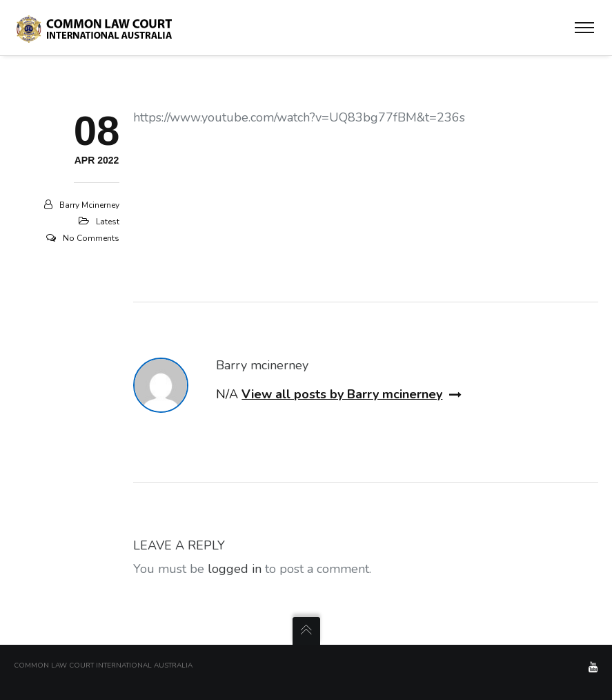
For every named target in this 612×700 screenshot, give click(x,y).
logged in (235, 569)
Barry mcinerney (89, 205)
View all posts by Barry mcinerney (352, 394)
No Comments (91, 238)
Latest (108, 222)
